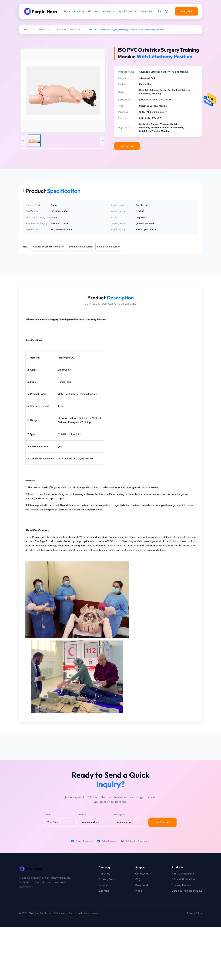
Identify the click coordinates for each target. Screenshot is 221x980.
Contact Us (146, 11)
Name (47, 814)
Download (142, 885)
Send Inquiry (162, 822)
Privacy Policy (194, 913)
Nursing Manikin (182, 885)
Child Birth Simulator (69, 29)
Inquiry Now (127, 146)
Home (67, 11)
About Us (93, 11)
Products (79, 11)
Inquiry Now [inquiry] (186, 11)
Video (139, 891)
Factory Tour (109, 11)
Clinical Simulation (183, 879)
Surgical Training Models (187, 891)
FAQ (138, 879)
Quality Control (127, 11)
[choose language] (168, 11)
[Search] (160, 11)
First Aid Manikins (183, 874)
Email (83, 814)
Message (119, 814)
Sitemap (104, 891)
